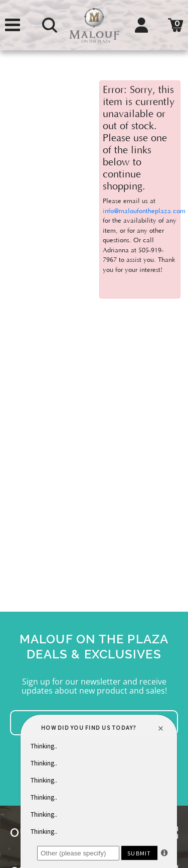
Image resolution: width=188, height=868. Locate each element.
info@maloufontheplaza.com (144, 211)
